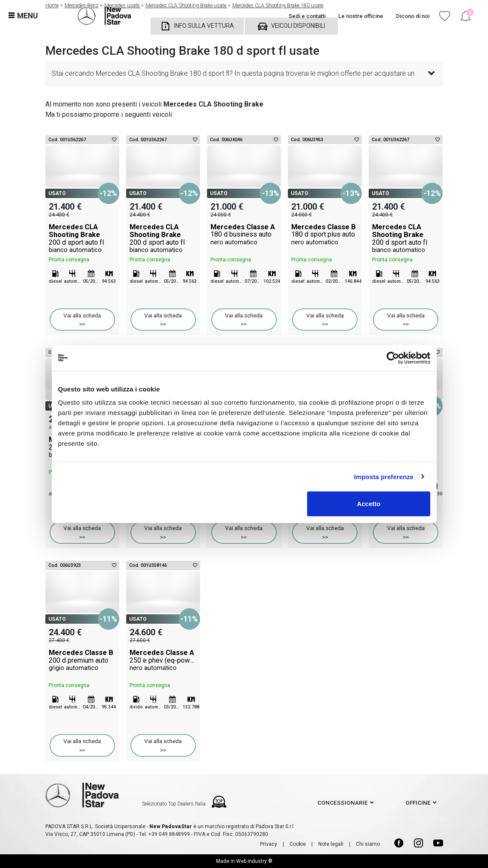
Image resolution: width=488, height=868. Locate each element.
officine (418, 803)
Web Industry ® (254, 861)
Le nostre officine (361, 16)
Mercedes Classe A (244, 234)
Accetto (368, 504)
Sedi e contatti (307, 16)
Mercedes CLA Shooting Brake (82, 238)
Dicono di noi (413, 16)
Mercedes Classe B (325, 234)
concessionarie (343, 803)
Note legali (331, 844)
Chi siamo (368, 844)
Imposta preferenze (384, 476)
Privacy (269, 844)
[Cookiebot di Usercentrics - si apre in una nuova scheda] (393, 358)
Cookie (298, 844)
